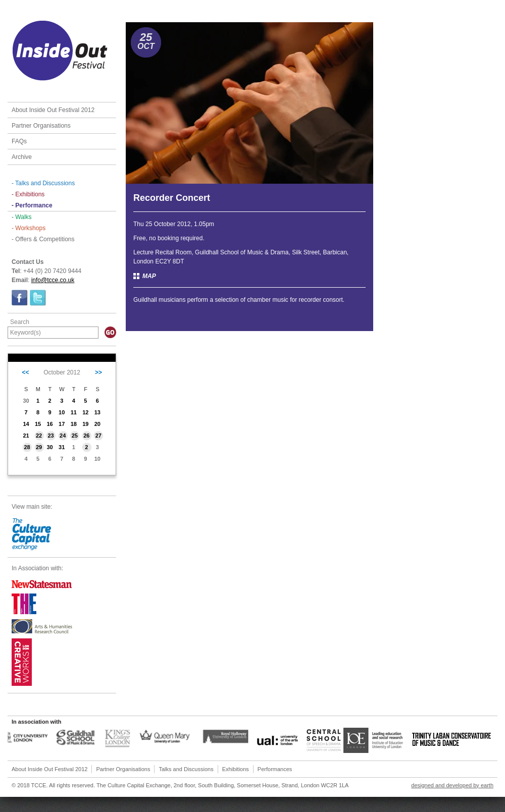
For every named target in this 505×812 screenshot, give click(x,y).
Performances (275, 769)
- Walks (22, 217)
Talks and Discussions (186, 769)
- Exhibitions (28, 194)
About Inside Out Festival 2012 (53, 110)
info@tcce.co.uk (53, 280)
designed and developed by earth (452, 785)
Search (20, 322)
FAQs (19, 141)
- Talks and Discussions (43, 183)
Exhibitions (236, 769)
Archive (22, 157)
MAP (149, 276)
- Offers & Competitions (43, 239)
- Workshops (29, 228)
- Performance (32, 205)
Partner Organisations (41, 126)
